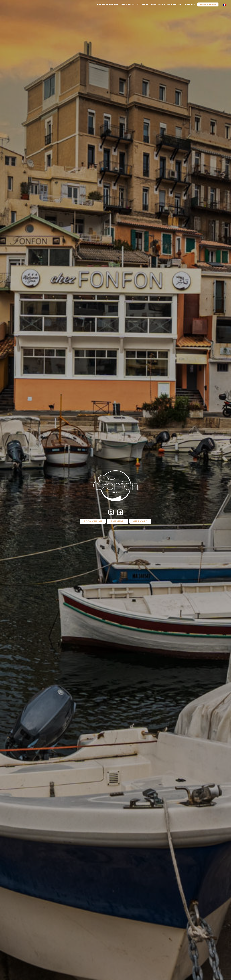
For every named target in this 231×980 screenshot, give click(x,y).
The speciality (130, 4)
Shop (145, 4)
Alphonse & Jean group (166, 4)
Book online (208, 4)
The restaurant (108, 4)
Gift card (140, 521)
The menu (117, 521)
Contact (189, 4)
